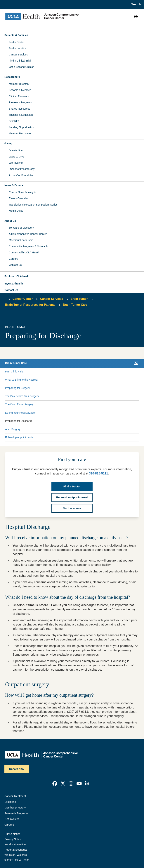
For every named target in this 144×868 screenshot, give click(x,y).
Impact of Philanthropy (22, 169)
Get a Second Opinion (22, 67)
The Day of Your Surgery (19, 404)
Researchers (12, 77)
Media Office (16, 211)
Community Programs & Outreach (28, 246)
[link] (55, 784)
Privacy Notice (13, 839)
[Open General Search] (135, 4)
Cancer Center (23, 299)
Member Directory (19, 84)
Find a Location (18, 48)
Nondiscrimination (15, 844)
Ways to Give (17, 157)
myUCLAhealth (14, 284)
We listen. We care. (16, 855)
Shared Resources (20, 109)
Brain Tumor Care (75, 305)
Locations (10, 802)
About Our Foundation (22, 175)
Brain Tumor (79, 299)
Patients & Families (16, 35)
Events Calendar (18, 198)
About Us (10, 221)
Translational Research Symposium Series (33, 205)
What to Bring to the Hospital (22, 380)
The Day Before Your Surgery (22, 396)
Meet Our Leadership (21, 240)
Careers (13, 259)
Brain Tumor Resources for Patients (30, 305)
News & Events (14, 185)
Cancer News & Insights (23, 192)
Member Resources (20, 133)
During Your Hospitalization (21, 413)
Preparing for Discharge (19, 421)
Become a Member (20, 90)
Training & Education (21, 115)
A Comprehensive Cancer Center (28, 234)
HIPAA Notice (12, 834)
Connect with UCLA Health (24, 252)
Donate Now (16, 150)
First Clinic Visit (14, 372)
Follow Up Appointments (19, 437)
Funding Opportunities (22, 127)
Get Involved (16, 163)
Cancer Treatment (15, 796)
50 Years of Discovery (21, 228)
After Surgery (13, 429)
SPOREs (14, 121)
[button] (72, 277)
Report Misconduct (16, 850)
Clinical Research (19, 96)
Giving (8, 143)
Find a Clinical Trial (20, 61)
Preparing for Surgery (18, 388)
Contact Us (15, 265)
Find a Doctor (17, 42)
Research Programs (20, 102)
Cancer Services (18, 55)
